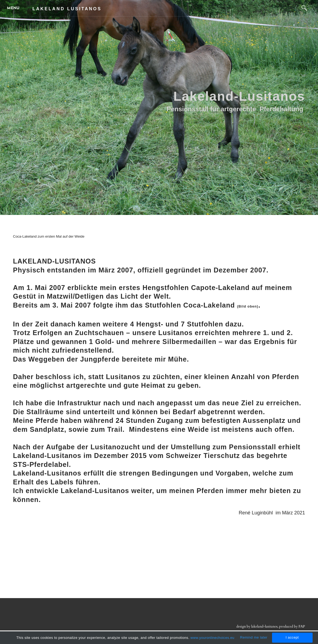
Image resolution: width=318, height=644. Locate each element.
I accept (292, 637)
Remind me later (254, 637)
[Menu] (14, 8)
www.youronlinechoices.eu (212, 638)
